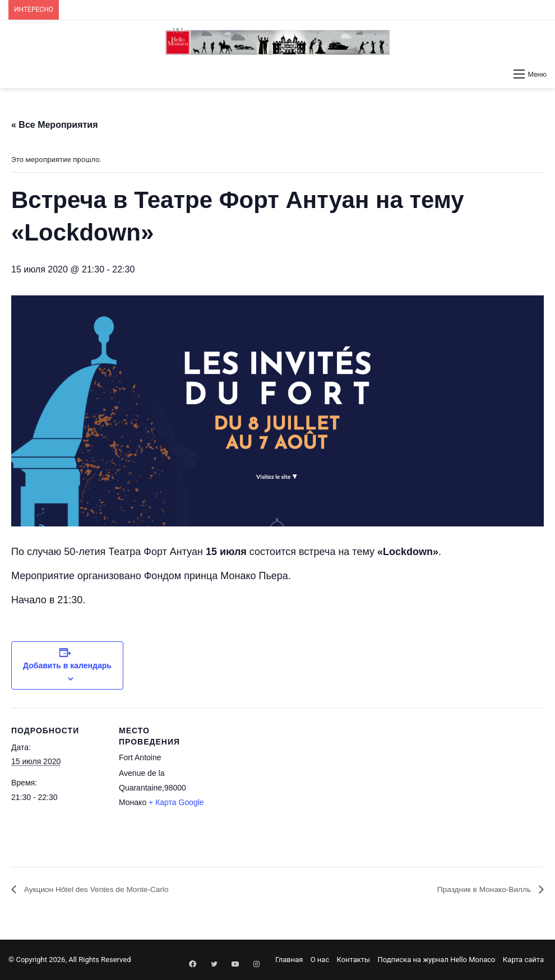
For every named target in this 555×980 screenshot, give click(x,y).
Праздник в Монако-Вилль (477, 889)
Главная (289, 960)
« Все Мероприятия (55, 125)
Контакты (353, 960)
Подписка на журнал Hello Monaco (436, 960)
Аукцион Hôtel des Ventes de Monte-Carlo (108, 889)
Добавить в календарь (67, 665)
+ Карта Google (176, 802)
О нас (320, 960)
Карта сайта (523, 960)
